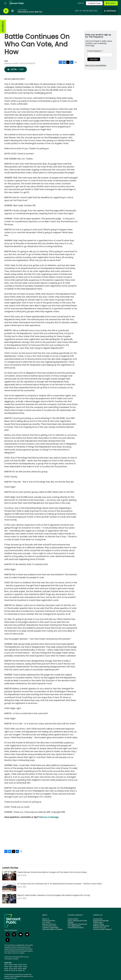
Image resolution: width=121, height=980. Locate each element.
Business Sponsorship (101, 926)
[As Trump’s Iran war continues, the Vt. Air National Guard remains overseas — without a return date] (9, 887)
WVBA (15, 965)
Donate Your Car (99, 928)
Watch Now (94, 3)
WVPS (6, 969)
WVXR (11, 969)
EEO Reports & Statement (78, 924)
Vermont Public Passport (102, 929)
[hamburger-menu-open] (5, 3)
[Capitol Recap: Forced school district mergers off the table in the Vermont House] (9, 876)
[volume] (12, 11)
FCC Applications (74, 926)
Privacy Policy (73, 919)
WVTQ (25, 965)
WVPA (25, 967)
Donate (112, 3)
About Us (46, 919)
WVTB (20, 969)
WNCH (20, 967)
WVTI (6, 965)
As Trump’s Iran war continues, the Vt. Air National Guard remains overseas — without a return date (59, 884)
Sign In (81, 3)
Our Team (46, 922)
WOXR (15, 967)
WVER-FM (7, 971)
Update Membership (101, 921)
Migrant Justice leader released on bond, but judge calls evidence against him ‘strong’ (54, 895)
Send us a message (49, 817)
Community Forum (50, 926)
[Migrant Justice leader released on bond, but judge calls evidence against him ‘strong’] (9, 899)
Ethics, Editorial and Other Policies (77, 922)
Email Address (95, 51)
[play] (6, 11)
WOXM (11, 965)
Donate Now (98, 919)
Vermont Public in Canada (52, 929)
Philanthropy (98, 922)
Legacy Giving (98, 924)
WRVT (11, 967)
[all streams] (110, 11)
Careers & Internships (50, 928)
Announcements (49, 921)
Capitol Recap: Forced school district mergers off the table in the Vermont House (52, 872)
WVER (24, 969)
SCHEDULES (3, 27)
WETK (15, 969)
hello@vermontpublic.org (23, 976)
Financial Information (76, 928)
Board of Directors (49, 924)
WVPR (6, 967)
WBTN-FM (21, 971)
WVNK (20, 965)
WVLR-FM (14, 971)
